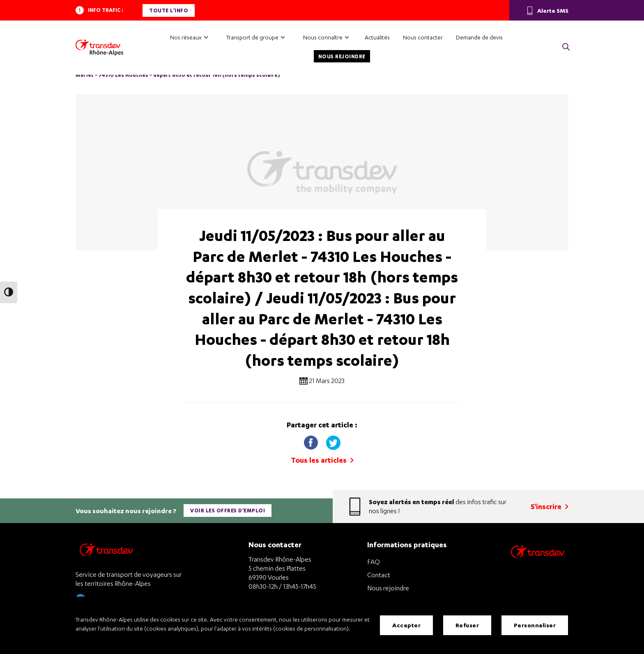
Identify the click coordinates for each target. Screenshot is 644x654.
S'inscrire (550, 506)
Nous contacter (423, 37)
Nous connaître (323, 37)
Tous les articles (322, 460)
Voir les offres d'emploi (228, 511)
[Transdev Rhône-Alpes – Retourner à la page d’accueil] (106, 552)
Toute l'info (169, 10)
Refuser (467, 625)
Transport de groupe (252, 37)
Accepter (406, 625)
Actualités (377, 37)
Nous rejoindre (342, 56)
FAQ (374, 562)
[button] (566, 47)
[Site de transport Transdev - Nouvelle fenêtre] (538, 562)
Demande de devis (479, 37)
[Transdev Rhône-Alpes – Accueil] (99, 48)
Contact (379, 575)
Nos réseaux (186, 37)
